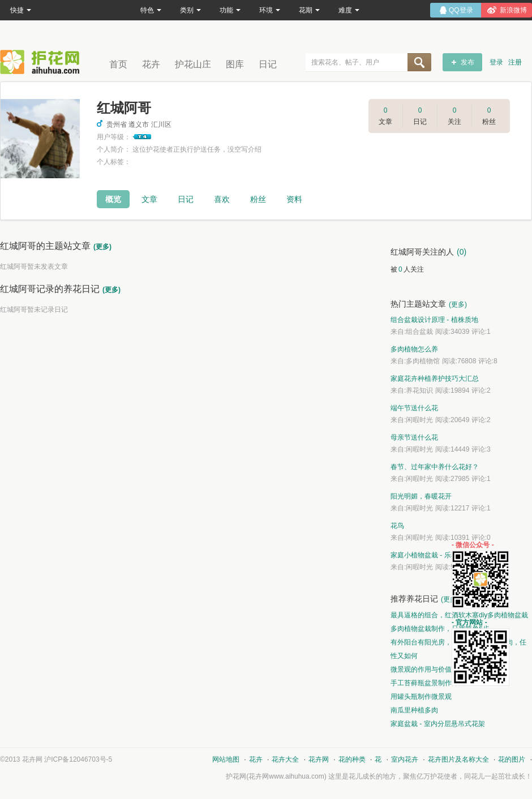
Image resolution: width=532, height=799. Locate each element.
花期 (309, 10)
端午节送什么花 (414, 408)
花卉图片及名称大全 (458, 759)
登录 (496, 62)
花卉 (151, 64)
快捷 (21, 10)
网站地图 (226, 759)
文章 (149, 199)
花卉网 (42, 62)
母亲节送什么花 (414, 437)
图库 (235, 64)
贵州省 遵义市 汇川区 (134, 124)
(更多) (102, 247)
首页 (118, 64)
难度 (349, 10)
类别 (190, 10)
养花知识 (419, 390)
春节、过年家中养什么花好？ (435, 467)
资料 (294, 199)
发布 (467, 62)
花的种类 (352, 759)
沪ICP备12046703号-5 (78, 759)
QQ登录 (461, 10)
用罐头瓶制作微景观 (421, 697)
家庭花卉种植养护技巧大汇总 (435, 379)
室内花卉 (405, 759)
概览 (113, 199)
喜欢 (222, 199)
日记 (268, 64)
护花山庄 (193, 64)
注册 (515, 62)
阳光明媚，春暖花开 (421, 496)
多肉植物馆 (423, 361)
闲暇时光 (419, 420)
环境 (270, 10)
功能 (230, 10)
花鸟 (397, 526)
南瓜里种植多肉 (414, 710)
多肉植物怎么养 (414, 349)
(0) (462, 252)
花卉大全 (285, 759)
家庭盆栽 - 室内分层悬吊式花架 (438, 724)
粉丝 (258, 199)
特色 (151, 10)
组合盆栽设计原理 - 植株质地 (434, 320)
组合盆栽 (419, 332)
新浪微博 (513, 10)
